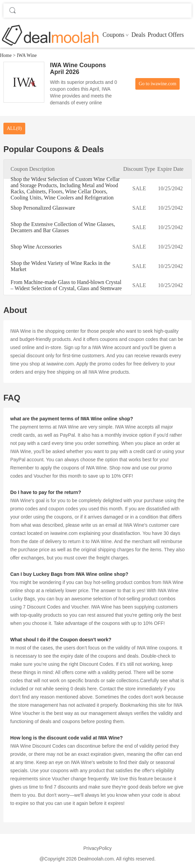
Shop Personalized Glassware (43, 208)
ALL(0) (14, 128)
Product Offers (166, 35)
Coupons (114, 35)
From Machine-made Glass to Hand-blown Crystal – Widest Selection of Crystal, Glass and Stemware (66, 285)
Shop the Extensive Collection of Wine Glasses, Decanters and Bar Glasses (63, 227)
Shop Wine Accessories (36, 247)
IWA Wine (27, 55)
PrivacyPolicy (97, 848)
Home (6, 55)
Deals (138, 35)
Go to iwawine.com (157, 84)
